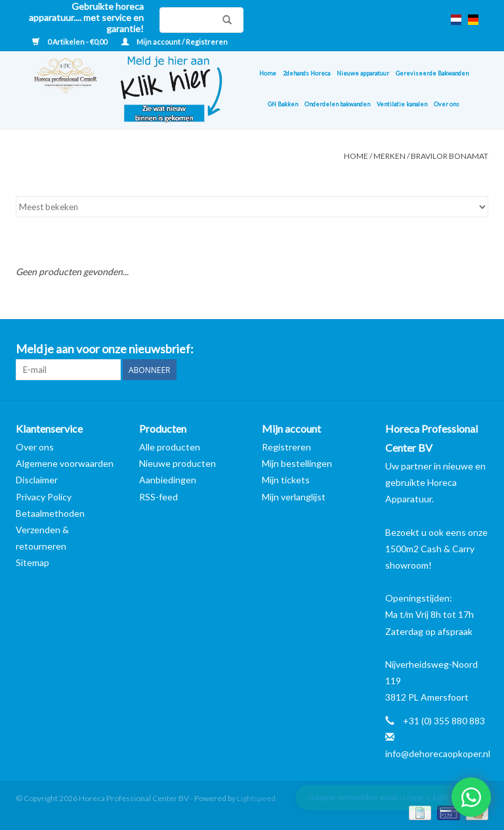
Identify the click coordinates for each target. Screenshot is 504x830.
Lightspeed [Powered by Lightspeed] (256, 798)
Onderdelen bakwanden (337, 104)
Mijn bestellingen (297, 463)
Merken (389, 156)
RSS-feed (158, 497)
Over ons (447, 104)
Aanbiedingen (168, 480)
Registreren (286, 447)
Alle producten (170, 447)
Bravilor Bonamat (450, 156)
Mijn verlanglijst (294, 497)
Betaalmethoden (50, 513)
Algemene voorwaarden (65, 463)
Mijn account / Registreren (175, 42)
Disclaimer (37, 480)
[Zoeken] (201, 20)
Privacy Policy (44, 497)
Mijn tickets (286, 480)
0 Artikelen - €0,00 (70, 42)
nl (456, 20)
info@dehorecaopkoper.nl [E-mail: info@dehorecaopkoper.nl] (438, 754)
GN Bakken (283, 104)
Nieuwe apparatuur (363, 73)
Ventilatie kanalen (402, 104)
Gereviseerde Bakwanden (432, 73)
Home (268, 73)
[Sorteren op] (252, 207)
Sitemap (32, 562)
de (473, 20)
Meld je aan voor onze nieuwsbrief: (105, 349)
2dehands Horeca (306, 73)
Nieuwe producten (178, 463)
